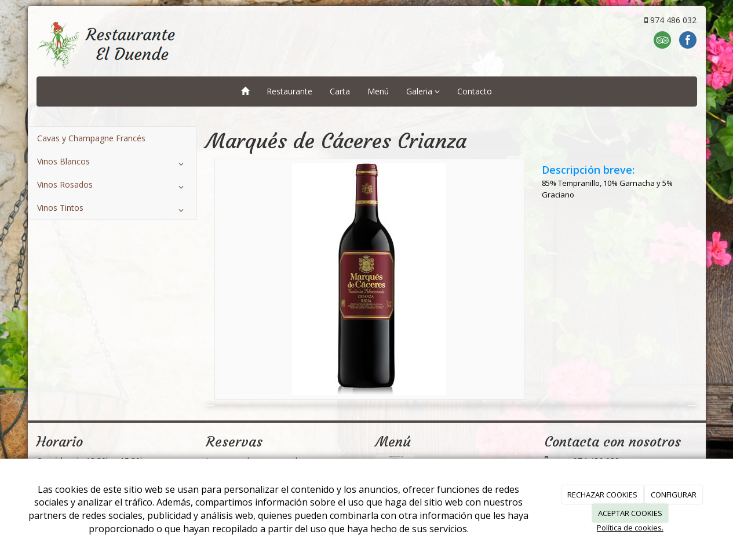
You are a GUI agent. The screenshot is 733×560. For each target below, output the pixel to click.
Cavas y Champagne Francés (91, 138)
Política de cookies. (630, 528)
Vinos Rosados (113, 187)
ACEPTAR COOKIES (630, 513)
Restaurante (289, 91)
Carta (340, 91)
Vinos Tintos (113, 210)
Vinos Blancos (113, 164)
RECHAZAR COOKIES (602, 495)
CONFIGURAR (674, 495)
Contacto (475, 91)
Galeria (423, 91)
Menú (378, 91)
